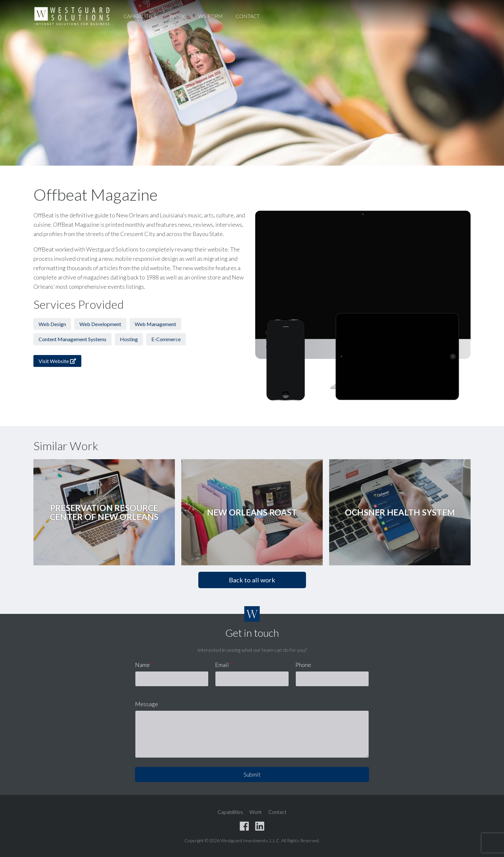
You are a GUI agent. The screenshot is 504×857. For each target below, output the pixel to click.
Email (224, 665)
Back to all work (252, 580)
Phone (303, 665)
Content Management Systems (72, 339)
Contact (248, 16)
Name (144, 665)
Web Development (100, 324)
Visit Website (57, 361)
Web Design (52, 324)
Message (147, 704)
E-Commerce (166, 339)
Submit (252, 774)
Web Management (155, 324)
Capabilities (140, 16)
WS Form (211, 16)
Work (177, 16)
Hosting (129, 339)
